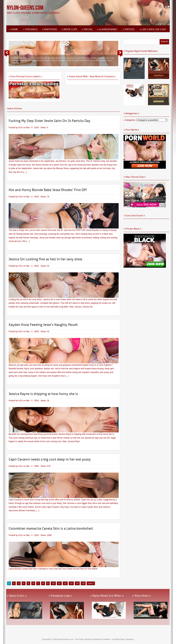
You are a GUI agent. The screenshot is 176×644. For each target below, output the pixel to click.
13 (71, 583)
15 (83, 583)
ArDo (20, 128)
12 (65, 583)
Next (120, 53)
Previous (7, 53)
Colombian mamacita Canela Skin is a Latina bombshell (51, 528)
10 (53, 583)
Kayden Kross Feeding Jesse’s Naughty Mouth (43, 325)
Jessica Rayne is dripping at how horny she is (43, 394)
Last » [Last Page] (91, 583)
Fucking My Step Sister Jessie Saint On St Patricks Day (49, 121)
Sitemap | (130, 639)
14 (77, 583)
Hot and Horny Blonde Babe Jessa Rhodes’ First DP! (48, 190)
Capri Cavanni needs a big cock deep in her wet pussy (50, 459)
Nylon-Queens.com (25, 8)
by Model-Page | (119, 639)
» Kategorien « (130, 120)
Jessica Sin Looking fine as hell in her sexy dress (45, 259)
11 (59, 583)
